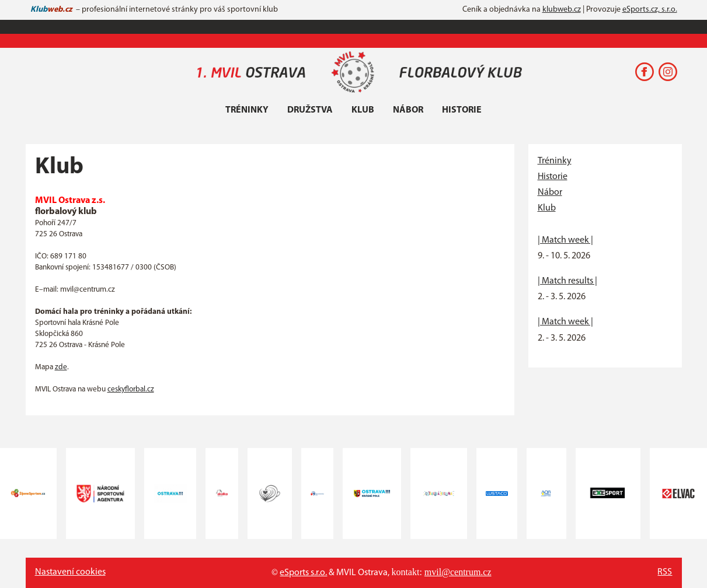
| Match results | (567, 281)
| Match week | (565, 240)
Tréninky (247, 110)
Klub (363, 110)
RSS (665, 572)
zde (61, 367)
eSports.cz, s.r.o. (650, 10)
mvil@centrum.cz (458, 572)
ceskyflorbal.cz (131, 389)
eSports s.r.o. (303, 573)
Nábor (408, 110)
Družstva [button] (310, 110)
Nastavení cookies (70, 572)
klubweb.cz (562, 10)
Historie (462, 110)
